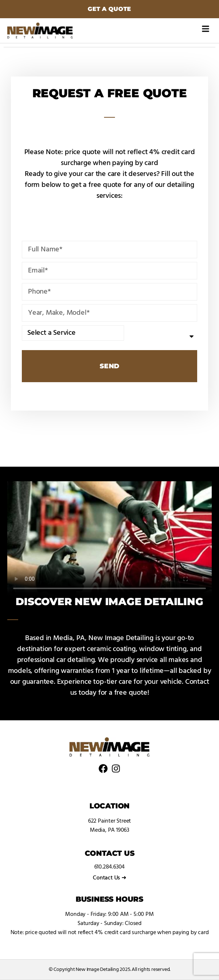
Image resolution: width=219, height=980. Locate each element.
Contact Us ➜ (109, 878)
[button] (206, 29)
